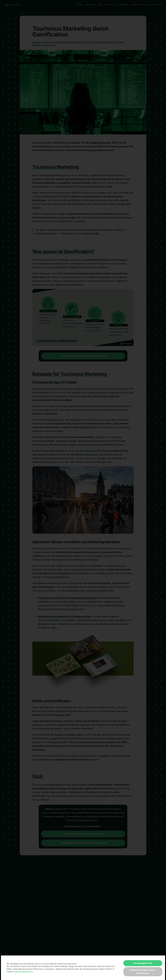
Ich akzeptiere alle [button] (143, 963)
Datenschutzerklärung (23, 972)
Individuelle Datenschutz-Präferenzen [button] (143, 972)
